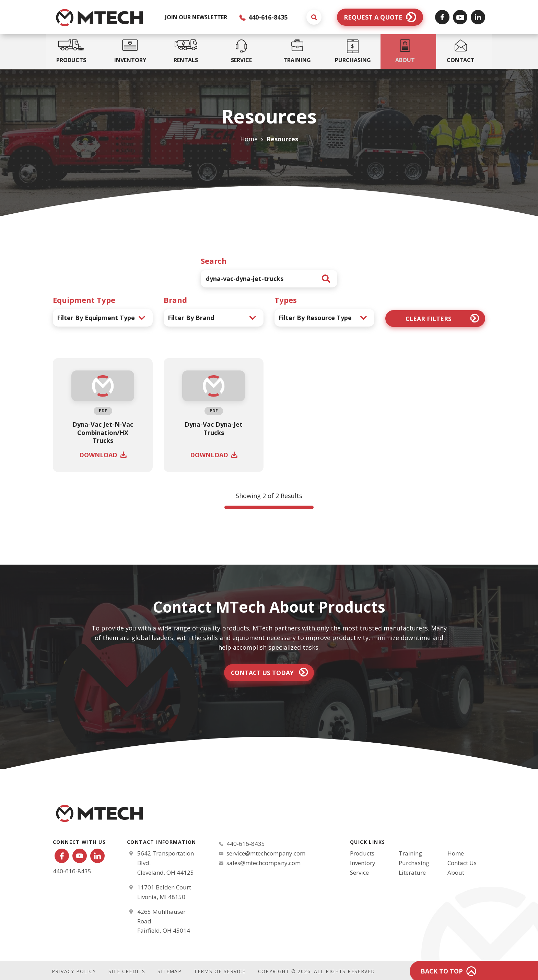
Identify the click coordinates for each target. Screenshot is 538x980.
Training (410, 854)
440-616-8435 (263, 17)
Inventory (363, 864)
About (456, 873)
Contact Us (462, 864)
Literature (412, 873)
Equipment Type (84, 300)
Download (98, 455)
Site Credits (127, 969)
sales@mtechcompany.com (264, 863)
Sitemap (169, 969)
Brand (175, 300)
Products (362, 854)
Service (359, 873)
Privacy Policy (74, 969)
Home (249, 139)
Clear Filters (428, 318)
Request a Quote (373, 17)
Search (214, 261)
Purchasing (414, 864)
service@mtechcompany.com (266, 854)
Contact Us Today (262, 673)
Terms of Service (220, 969)
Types (286, 300)
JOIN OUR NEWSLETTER (196, 17)
